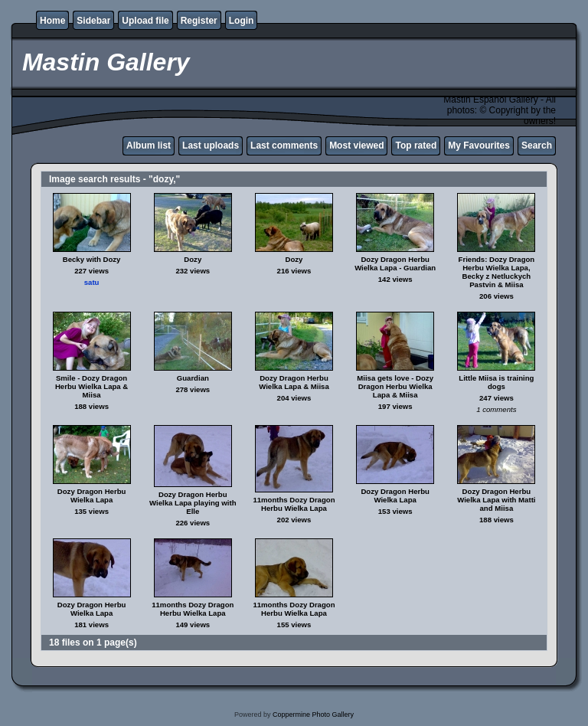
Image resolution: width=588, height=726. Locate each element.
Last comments (284, 146)
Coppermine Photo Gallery (313, 715)
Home (52, 21)
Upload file (145, 21)
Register (199, 21)
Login (242, 21)
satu (92, 282)
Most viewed (356, 146)
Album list (149, 146)
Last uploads (211, 146)
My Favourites (479, 146)
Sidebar (93, 21)
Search (537, 146)
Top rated (416, 146)
